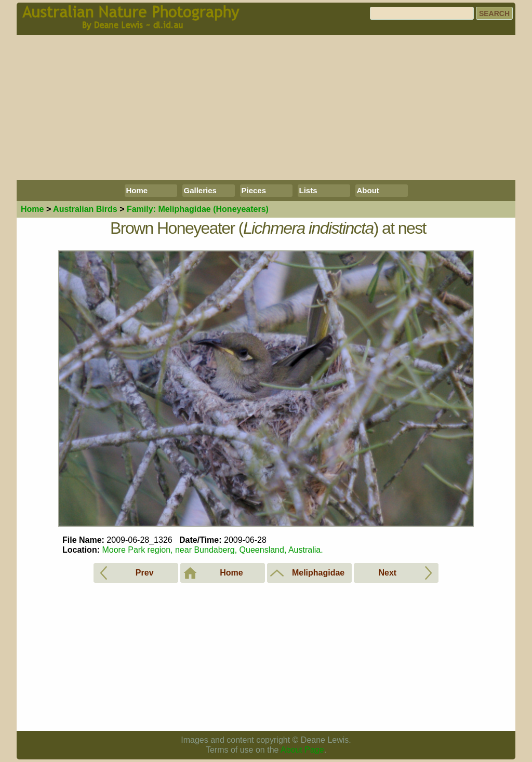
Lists (308, 190)
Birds (85, 209)
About (368, 190)
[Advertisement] (266, 108)
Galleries (200, 190)
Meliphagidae (198, 209)
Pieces (254, 190)
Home (137, 190)
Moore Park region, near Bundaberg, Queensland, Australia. (212, 550)
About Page (302, 750)
